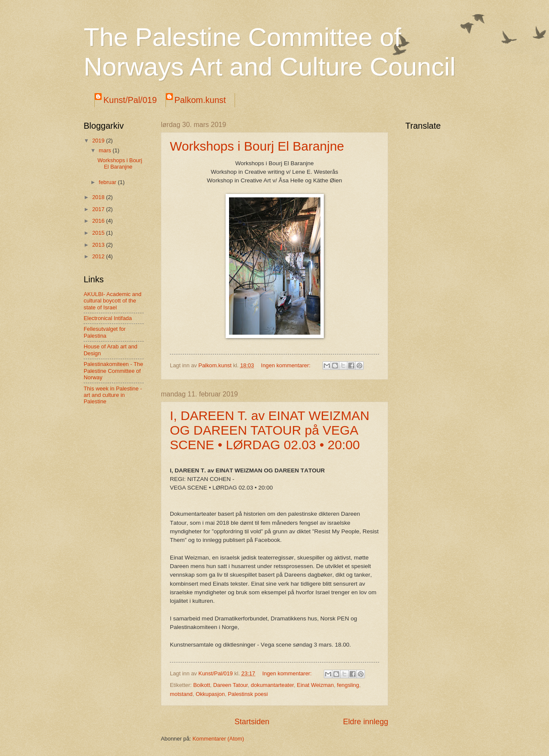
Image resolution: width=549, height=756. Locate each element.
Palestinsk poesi (248, 694)
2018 (99, 197)
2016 (99, 221)
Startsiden (252, 722)
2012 (99, 256)
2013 (99, 245)
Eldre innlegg (366, 722)
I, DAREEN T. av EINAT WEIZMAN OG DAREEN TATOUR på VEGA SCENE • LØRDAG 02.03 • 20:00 (270, 430)
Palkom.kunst (200, 100)
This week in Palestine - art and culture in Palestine (113, 395)
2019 (99, 141)
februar (108, 182)
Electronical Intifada (108, 318)
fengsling (348, 685)
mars (106, 150)
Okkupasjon (210, 694)
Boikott (201, 685)
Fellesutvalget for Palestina (105, 332)
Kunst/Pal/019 (130, 100)
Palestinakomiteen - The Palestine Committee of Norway (113, 371)
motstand (181, 694)
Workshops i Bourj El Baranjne (257, 146)
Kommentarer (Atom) (218, 739)
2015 (99, 233)
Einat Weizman (315, 685)
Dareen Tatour (231, 685)
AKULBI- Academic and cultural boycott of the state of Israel (113, 301)
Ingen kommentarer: (287, 365)
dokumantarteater (272, 685)
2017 (99, 209)
